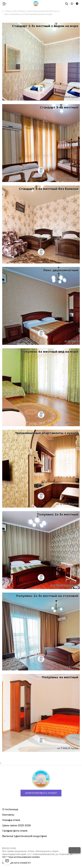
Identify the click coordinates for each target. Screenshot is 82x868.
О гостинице (10, 809)
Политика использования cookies (21, 857)
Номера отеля (11, 820)
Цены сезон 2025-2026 (17, 825)
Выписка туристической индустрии (25, 836)
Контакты (8, 815)
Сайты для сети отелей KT (17, 863)
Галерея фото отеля (15, 831)
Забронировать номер (41, 793)
